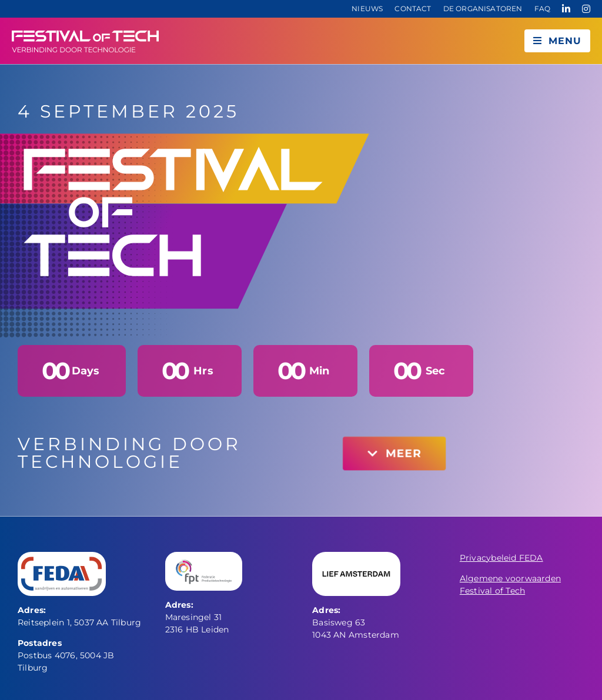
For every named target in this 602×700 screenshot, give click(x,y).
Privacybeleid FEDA (501, 558)
